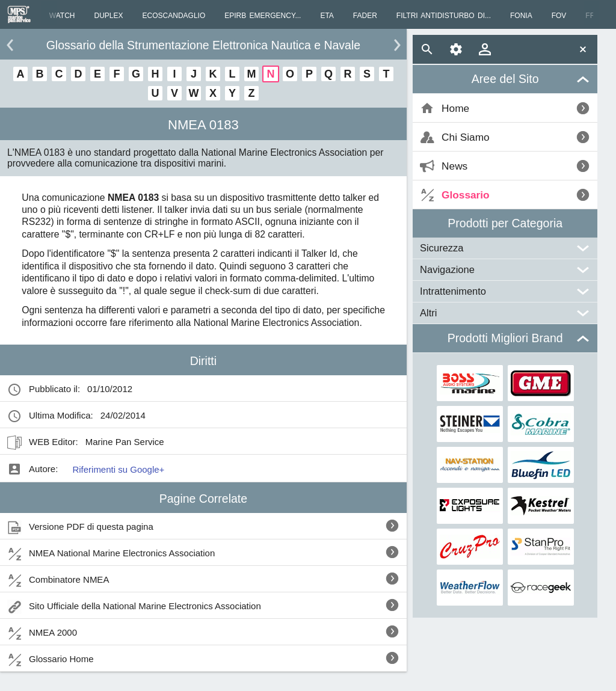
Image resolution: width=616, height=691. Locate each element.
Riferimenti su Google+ (118, 469)
